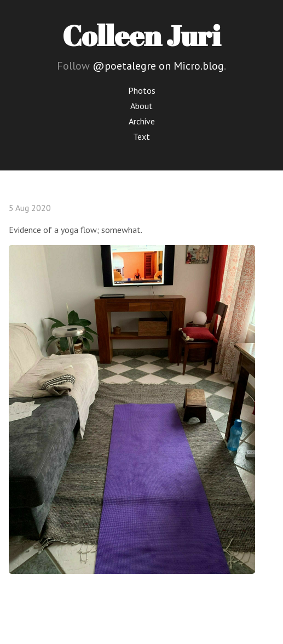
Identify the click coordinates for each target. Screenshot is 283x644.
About (141, 106)
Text (141, 136)
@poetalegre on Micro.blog (158, 66)
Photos (142, 90)
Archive (142, 121)
